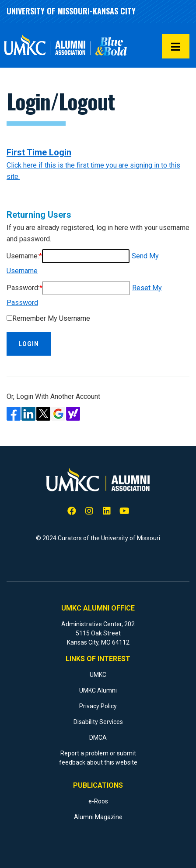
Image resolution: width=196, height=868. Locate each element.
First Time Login (39, 152)
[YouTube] (124, 511)
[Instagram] (89, 511)
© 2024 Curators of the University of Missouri (98, 538)
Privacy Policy (98, 706)
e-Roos (98, 801)
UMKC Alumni (98, 690)
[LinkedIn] (107, 511)
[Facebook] (72, 511)
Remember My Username (51, 318)
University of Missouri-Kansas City (71, 11)
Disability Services (98, 722)
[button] (176, 46)
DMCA (98, 738)
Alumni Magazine (98, 817)
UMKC (98, 675)
